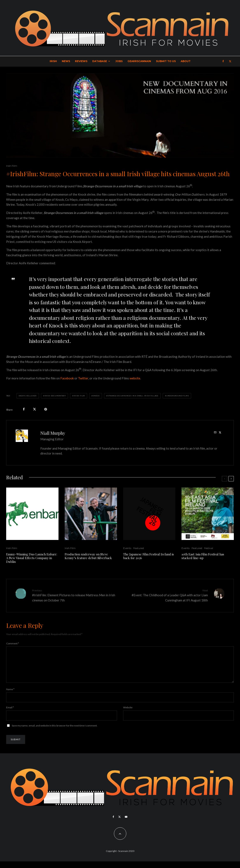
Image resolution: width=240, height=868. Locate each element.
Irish (53, 61)
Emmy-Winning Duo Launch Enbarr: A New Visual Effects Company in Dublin (32, 558)
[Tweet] (35, 409)
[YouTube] (126, 823)
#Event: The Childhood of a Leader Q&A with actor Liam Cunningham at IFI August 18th (166, 595)
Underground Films (178, 396)
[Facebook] (223, 61)
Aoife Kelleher (28, 396)
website (135, 378)
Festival (209, 548)
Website (128, 714)
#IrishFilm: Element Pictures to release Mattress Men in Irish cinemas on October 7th (75, 595)
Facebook (67, 378)
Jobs (119, 61)
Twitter (83, 378)
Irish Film (12, 166)
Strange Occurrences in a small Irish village (133, 396)
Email (10, 714)
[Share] (24, 409)
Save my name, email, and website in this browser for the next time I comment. (55, 732)
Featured (139, 548)
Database (100, 61)
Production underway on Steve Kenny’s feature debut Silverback (88, 556)
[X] (230, 61)
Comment (13, 643)
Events (127, 548)
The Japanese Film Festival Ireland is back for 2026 (149, 556)
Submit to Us (166, 61)
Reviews (81, 61)
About (186, 61)
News (66, 61)
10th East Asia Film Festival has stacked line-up (203, 556)
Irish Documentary (55, 396)
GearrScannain (139, 61)
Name (10, 696)
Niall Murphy (53, 433)
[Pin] (46, 409)
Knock (96, 396)
